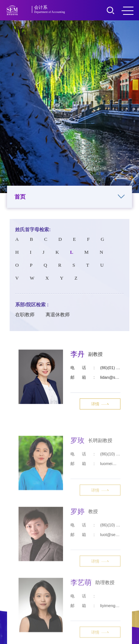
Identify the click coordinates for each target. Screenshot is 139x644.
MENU (128, 11)
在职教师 (25, 317)
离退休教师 (58, 317)
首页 (70, 197)
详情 (100, 405)
